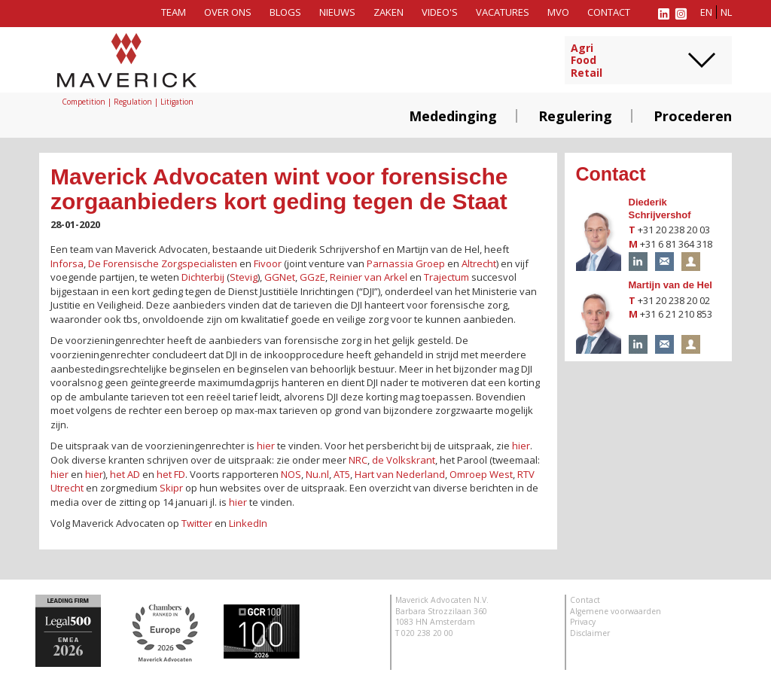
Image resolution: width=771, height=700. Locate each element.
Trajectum (446, 277)
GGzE (312, 277)
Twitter (197, 523)
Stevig (244, 277)
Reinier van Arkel (369, 277)
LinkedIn (248, 523)
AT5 (342, 474)
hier (266, 446)
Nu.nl (317, 474)
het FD (171, 474)
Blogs (285, 12)
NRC (358, 460)
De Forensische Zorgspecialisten (163, 263)
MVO (558, 12)
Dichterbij (203, 277)
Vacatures (503, 12)
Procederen (693, 116)
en (706, 12)
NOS (291, 474)
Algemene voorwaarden (616, 611)
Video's (440, 12)
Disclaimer (590, 633)
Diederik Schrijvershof (660, 208)
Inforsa (67, 263)
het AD (125, 474)
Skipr (171, 488)
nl (726, 12)
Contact (609, 12)
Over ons (228, 12)
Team (174, 12)
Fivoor (268, 263)
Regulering (575, 116)
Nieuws (337, 12)
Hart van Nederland (400, 474)
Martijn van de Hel (670, 285)
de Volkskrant (404, 460)
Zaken (389, 12)
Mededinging (453, 116)
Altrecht (479, 263)
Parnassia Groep (406, 263)
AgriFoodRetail (587, 61)
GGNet (280, 277)
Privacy (583, 622)
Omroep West (481, 474)
